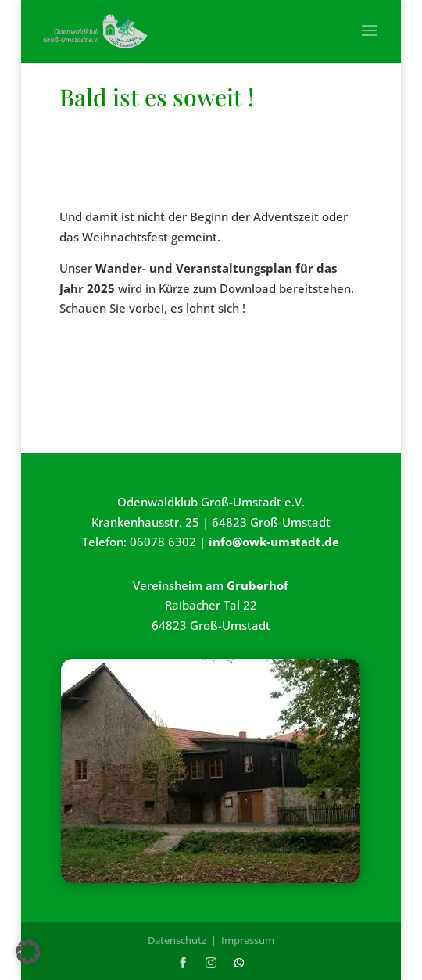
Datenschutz (177, 940)
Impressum (248, 940)
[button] (28, 952)
